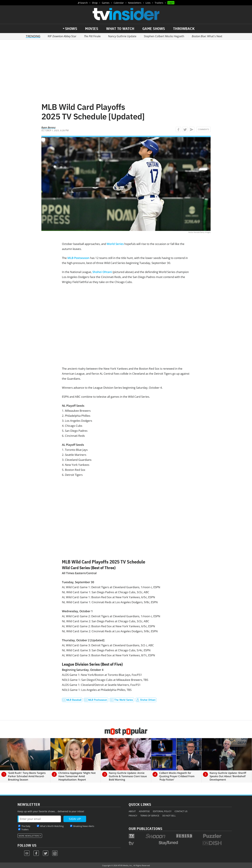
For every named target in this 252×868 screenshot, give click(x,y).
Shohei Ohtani (102, 272)
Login (171, 3)
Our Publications (145, 829)
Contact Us (181, 811)
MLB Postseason (78, 258)
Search (84, 3)
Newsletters (135, 3)
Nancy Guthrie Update (122, 36)
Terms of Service (150, 816)
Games (106, 3)
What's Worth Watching (52, 826)
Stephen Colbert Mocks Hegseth (164, 36)
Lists (148, 3)
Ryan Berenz (48, 127)
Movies (92, 29)
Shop (95, 3)
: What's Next (207, 36)
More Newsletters (29, 836)
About (132, 811)
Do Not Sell (169, 816)
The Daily (26, 826)
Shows (71, 29)
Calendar (119, 3)
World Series (115, 244)
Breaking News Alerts (84, 826)
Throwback (184, 29)
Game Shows (154, 29)
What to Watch (120, 29)
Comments (204, 129)
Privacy (133, 816)
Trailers (159, 3)
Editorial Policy (162, 811)
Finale (92, 36)
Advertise (144, 811)
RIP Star (62, 36)
